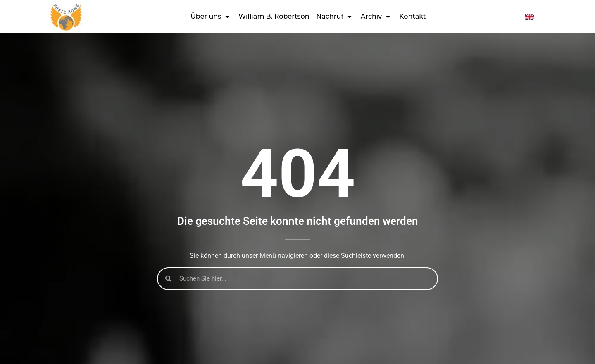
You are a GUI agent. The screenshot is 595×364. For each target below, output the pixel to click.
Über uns (210, 17)
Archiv (375, 17)
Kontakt (413, 16)
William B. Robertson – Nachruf (295, 17)
